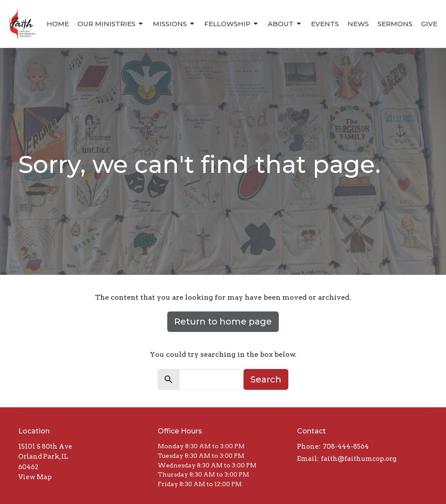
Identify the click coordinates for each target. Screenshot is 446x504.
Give (429, 24)
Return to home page (223, 321)
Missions (174, 24)
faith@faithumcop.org (359, 459)
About (285, 24)
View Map (35, 477)
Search (266, 379)
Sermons (395, 24)
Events (325, 24)
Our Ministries (111, 24)
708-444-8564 (346, 446)
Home (58, 24)
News (358, 24)
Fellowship (232, 24)
